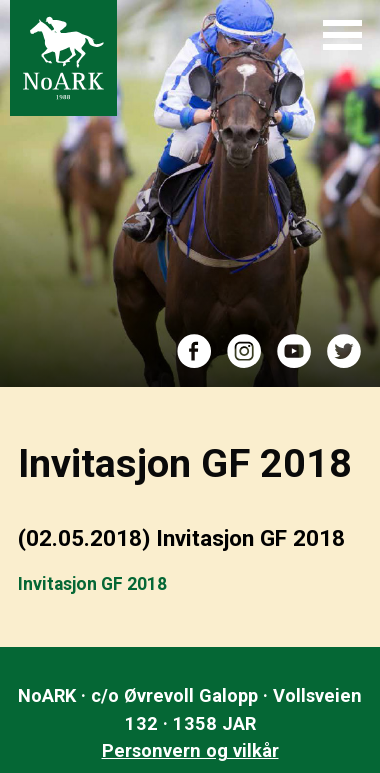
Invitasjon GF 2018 (92, 584)
